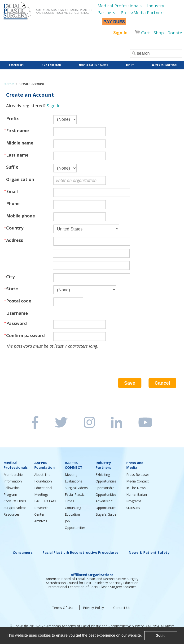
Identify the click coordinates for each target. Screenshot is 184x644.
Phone (13, 203)
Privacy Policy (93, 608)
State (12, 289)
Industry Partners (103, 465)
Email (12, 191)
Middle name (20, 143)
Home (9, 84)
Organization (20, 179)
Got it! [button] (161, 635)
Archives (41, 521)
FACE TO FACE (46, 501)
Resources (12, 514)
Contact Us (122, 608)
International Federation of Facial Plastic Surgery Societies (92, 587)
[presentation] (42, 359)
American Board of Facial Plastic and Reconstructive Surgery (92, 579)
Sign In (120, 32)
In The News (136, 488)
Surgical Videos (15, 508)
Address (15, 240)
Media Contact (138, 481)
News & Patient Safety (149, 552)
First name (18, 131)
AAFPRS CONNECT (74, 465)
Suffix (12, 167)
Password (16, 323)
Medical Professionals (120, 6)
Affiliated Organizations (92, 575)
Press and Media (135, 465)
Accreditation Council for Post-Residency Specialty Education (92, 583)
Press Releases (138, 475)
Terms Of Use (63, 608)
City (10, 277)
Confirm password (25, 335)
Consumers (23, 552)
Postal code (19, 301)
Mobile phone (21, 216)
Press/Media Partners (143, 13)
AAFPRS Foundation (44, 465)
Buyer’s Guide (106, 514)
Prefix (12, 118)
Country (15, 228)
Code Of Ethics (15, 501)
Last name (17, 155)
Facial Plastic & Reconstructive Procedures (81, 552)
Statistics (133, 508)
